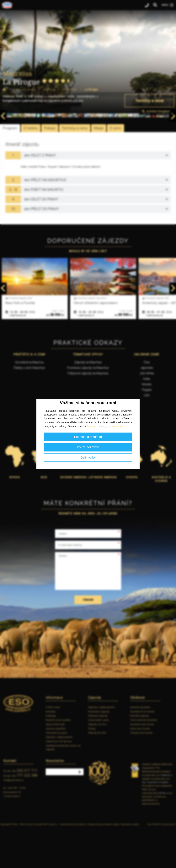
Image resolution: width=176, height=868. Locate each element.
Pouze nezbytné (88, 447)
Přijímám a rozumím (88, 437)
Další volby (88, 458)
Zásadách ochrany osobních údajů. (105, 426)
